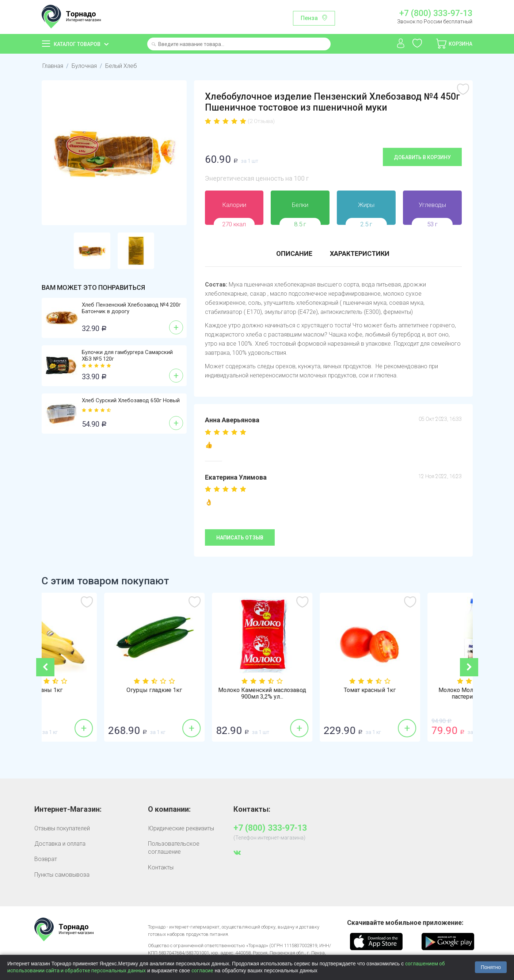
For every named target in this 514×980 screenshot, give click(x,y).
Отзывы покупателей (62, 828)
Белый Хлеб (121, 66)
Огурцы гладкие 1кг (203, 690)
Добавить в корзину (422, 157)
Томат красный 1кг (419, 690)
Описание (294, 253)
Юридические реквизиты (181, 828)
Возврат (46, 859)
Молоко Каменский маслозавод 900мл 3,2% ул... (311, 693)
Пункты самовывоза (62, 875)
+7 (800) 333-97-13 (436, 14)
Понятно (491, 967)
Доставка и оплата (60, 844)
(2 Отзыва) (261, 121)
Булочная (84, 66)
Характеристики (360, 253)
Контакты (161, 867)
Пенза (309, 18)
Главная (53, 66)
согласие (202, 971)
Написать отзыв (240, 538)
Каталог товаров (77, 44)
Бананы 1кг (96, 690)
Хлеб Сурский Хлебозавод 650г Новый (131, 400)
